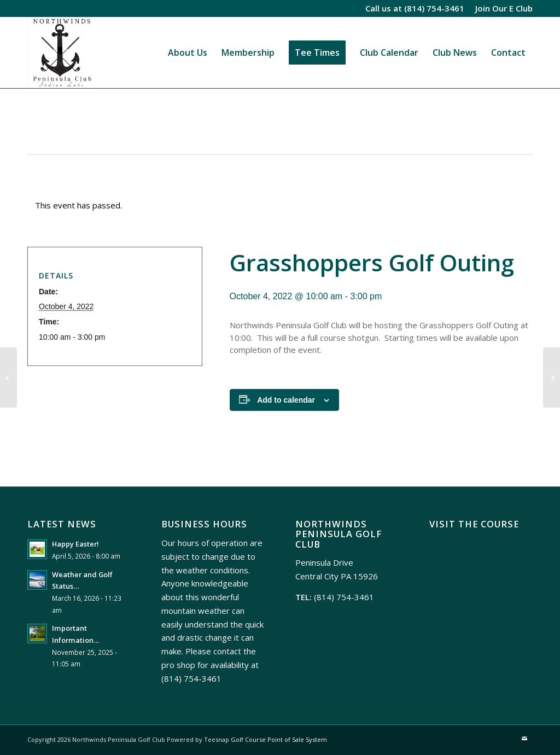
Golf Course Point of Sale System (279, 739)
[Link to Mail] (524, 739)
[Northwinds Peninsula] (61, 53)
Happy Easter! (75, 544)
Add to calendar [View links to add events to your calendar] (286, 400)
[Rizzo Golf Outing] (8, 377)
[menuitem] (501, 8)
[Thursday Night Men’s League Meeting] (552, 377)
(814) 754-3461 (434, 8)
